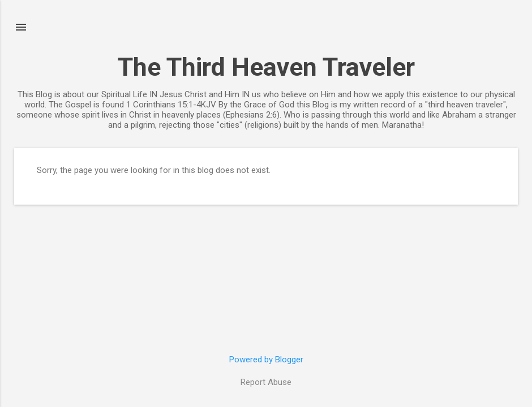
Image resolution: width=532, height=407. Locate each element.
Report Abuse (266, 382)
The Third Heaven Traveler (266, 67)
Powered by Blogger (266, 360)
